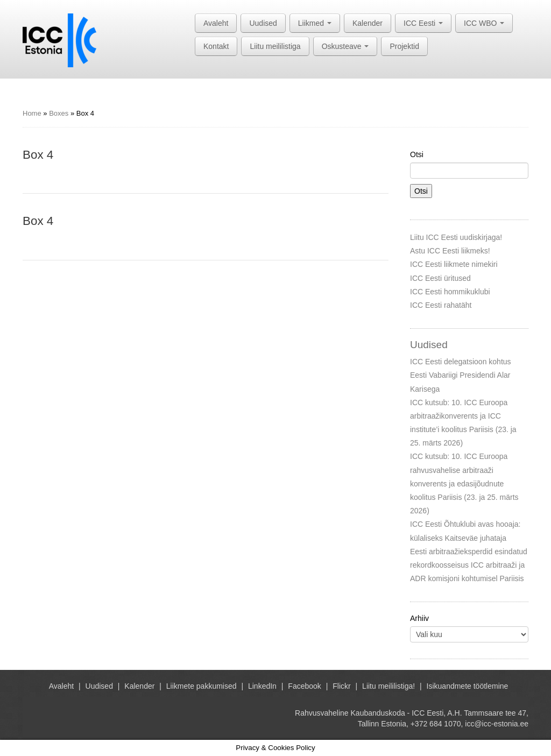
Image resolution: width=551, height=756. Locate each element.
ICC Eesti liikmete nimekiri (454, 264)
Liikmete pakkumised (202, 686)
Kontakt (216, 46)
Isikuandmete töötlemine (468, 686)
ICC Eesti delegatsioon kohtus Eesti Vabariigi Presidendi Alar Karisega (461, 375)
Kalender (368, 23)
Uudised (263, 23)
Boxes (59, 113)
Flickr (341, 686)
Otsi (417, 154)
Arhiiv (419, 618)
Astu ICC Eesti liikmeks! (450, 251)
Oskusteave (345, 46)
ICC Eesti (423, 23)
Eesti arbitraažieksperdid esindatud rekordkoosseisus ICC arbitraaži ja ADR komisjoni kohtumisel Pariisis (469, 565)
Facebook (304, 686)
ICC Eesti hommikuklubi (450, 292)
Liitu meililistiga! (388, 686)
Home (32, 113)
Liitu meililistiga (275, 46)
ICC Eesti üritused (440, 278)
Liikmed (315, 23)
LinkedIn (262, 686)
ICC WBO (484, 23)
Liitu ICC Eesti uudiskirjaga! (456, 237)
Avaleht (216, 23)
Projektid (404, 46)
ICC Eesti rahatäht (441, 305)
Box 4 (38, 155)
